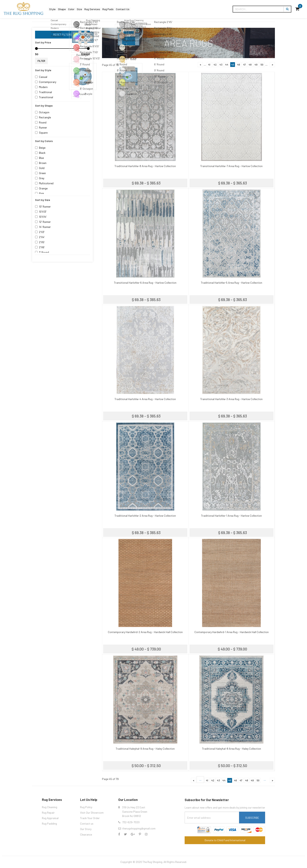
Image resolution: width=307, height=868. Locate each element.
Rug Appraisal (50, 818)
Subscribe (252, 818)
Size (90, 9)
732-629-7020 (131, 822)
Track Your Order (90, 818)
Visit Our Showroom (92, 813)
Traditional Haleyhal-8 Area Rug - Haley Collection (232, 749)
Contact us (87, 823)
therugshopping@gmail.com (139, 828)
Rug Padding (49, 823)
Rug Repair (48, 813)
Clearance (86, 834)
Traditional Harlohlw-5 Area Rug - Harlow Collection (232, 283)
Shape (67, 9)
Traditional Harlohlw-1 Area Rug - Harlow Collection (231, 516)
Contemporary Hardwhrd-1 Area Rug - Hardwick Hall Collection (232, 632)
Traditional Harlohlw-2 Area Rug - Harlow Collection (145, 516)
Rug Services (107, 9)
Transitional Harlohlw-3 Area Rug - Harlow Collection (231, 399)
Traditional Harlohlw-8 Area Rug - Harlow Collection (145, 166)
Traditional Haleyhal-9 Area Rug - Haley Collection (145, 749)
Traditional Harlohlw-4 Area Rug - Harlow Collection (145, 399)
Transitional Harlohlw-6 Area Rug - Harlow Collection (145, 283)
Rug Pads (128, 9)
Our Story (86, 829)
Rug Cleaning (50, 807)
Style (54, 9)
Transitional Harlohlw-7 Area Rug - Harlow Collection (231, 166)
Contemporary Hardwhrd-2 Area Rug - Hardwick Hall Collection (145, 632)
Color (79, 9)
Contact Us (147, 9)
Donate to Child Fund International (225, 840)
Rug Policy (86, 807)
